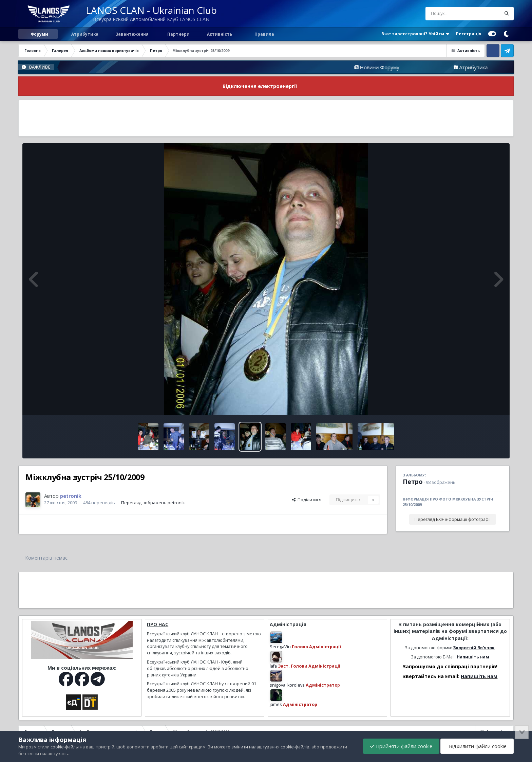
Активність (220, 34)
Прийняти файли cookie (401, 746)
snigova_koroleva (287, 685)
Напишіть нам (473, 657)
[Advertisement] (266, 118)
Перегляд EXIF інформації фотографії (453, 519)
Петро (413, 482)
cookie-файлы (65, 747)
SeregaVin (280, 647)
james (276, 704)
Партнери (178, 34)
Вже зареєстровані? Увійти (415, 34)
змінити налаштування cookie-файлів (270, 747)
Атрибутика (84, 34)
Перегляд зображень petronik (153, 503)
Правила (264, 34)
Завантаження (132, 34)
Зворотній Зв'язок (474, 648)
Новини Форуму (398, 67)
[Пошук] (451, 14)
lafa (273, 666)
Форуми (39, 34)
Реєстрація (469, 34)
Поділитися (307, 500)
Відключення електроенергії (260, 86)
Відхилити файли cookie (477, 746)
